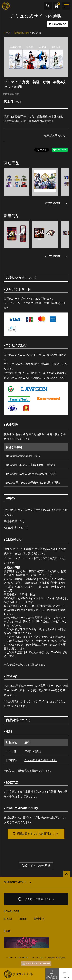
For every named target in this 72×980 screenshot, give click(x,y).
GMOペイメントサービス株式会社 (33, 606)
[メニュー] (66, 6)
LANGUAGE (58, 24)
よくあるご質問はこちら (36, 899)
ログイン (65, 974)
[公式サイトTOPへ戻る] (67, 874)
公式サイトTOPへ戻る (36, 866)
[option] (36, 57)
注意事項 (37, 618)
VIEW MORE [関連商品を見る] (53, 203)
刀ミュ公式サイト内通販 (52, 974)
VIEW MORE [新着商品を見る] (53, 256)
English (23, 919)
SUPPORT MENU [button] (15, 882)
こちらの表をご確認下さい (41, 760)
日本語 (8, 919)
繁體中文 (39, 919)
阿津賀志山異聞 (11, 94)
